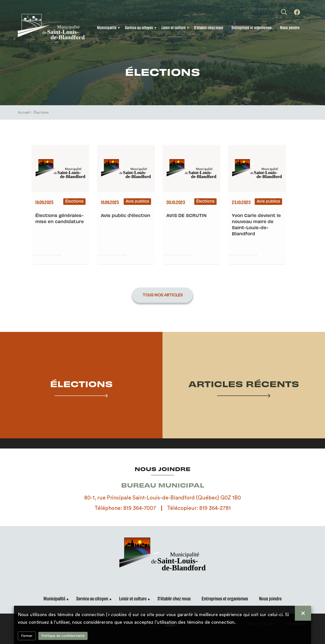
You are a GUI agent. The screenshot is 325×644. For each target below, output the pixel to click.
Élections (74, 201)
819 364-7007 (140, 508)
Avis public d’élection (126, 215)
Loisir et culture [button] (174, 27)
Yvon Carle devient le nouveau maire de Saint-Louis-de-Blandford (256, 224)
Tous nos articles (162, 295)
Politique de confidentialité (63, 636)
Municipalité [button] (107, 27)
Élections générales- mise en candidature (60, 218)
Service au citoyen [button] (139, 27)
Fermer (27, 636)
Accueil (24, 113)
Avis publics (137, 201)
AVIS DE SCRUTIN (186, 215)
